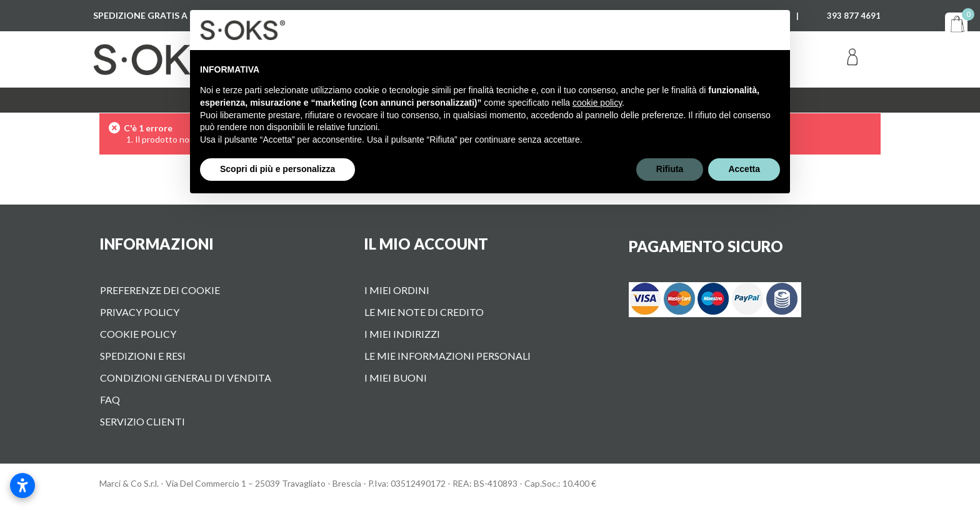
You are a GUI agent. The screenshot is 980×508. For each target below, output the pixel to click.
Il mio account (426, 244)
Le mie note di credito (424, 312)
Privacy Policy (140, 312)
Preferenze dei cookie (160, 290)
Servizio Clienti (142, 421)
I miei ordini (397, 290)
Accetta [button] (744, 169)
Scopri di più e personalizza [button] (277, 169)
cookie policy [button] (597, 103)
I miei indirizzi (402, 334)
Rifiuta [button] (670, 169)
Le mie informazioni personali (447, 356)
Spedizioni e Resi (143, 356)
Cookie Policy (138, 334)
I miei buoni (396, 378)
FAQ (110, 399)
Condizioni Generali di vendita (186, 378)
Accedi (852, 59)
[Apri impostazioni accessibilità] (22, 485)
